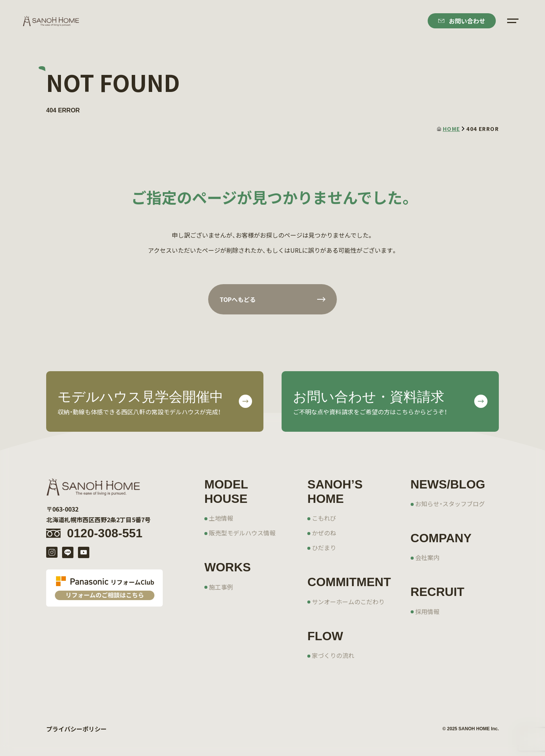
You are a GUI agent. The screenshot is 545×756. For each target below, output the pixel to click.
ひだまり (324, 548)
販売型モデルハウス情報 (242, 533)
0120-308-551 (105, 533)
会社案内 (427, 557)
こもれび (324, 518)
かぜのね (324, 533)
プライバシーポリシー (76, 729)
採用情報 (427, 611)
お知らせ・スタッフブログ (450, 504)
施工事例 (221, 587)
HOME (449, 129)
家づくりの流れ (333, 655)
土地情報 (221, 518)
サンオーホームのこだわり (348, 602)
